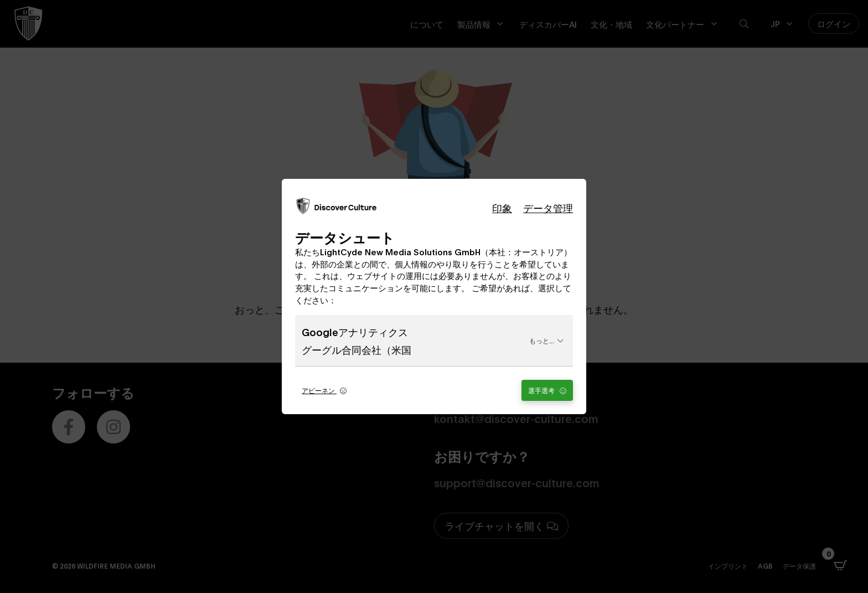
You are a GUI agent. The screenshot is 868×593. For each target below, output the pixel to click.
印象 (502, 208)
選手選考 (547, 390)
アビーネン (324, 390)
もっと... (546, 340)
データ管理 (548, 208)
